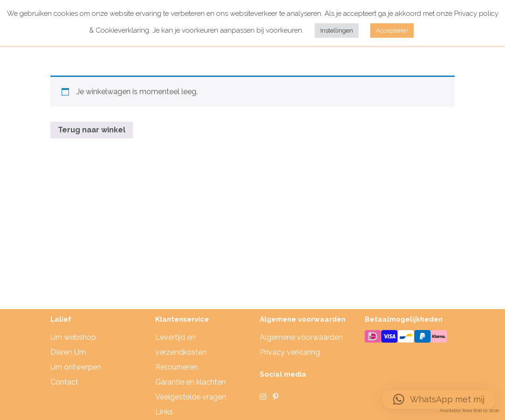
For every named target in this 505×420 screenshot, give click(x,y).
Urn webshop (73, 337)
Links (164, 412)
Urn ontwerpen (76, 367)
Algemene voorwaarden (301, 337)
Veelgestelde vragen (191, 397)
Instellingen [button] (337, 31)
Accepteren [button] (392, 31)
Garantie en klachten (190, 382)
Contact (64, 382)
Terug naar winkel (92, 130)
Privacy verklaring (290, 352)
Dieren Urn (68, 352)
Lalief (61, 319)
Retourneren (176, 367)
